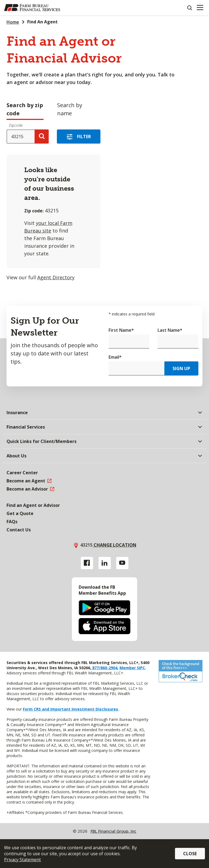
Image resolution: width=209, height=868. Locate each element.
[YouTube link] (122, 563)
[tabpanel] (104, 203)
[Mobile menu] (200, 8)
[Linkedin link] (105, 563)
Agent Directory (56, 277)
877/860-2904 (104, 668)
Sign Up (181, 368)
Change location (114, 545)
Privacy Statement (22, 860)
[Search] (189, 8)
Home (13, 22)
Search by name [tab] (70, 109)
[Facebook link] (87, 563)
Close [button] (190, 854)
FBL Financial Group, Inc (113, 831)
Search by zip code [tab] (25, 109)
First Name (121, 330)
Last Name (170, 330)
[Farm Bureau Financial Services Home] (32, 8)
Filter (84, 137)
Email (115, 357)
